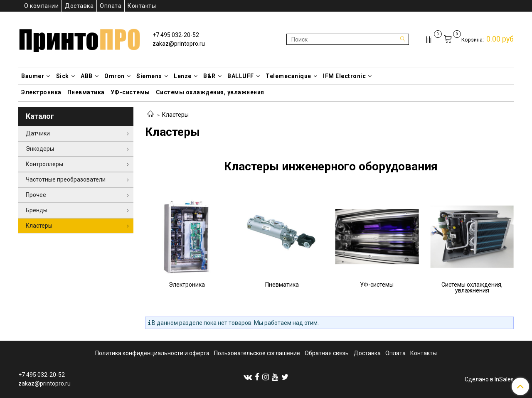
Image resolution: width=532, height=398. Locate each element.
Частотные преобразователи (66, 179)
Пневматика (86, 92)
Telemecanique (291, 76)
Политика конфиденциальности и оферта (152, 353)
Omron (117, 76)
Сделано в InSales (489, 379)
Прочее (36, 195)
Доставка (79, 6)
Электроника (41, 92)
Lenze (186, 76)
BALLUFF (244, 76)
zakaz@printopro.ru (179, 44)
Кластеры (39, 226)
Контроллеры (44, 164)
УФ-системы (130, 92)
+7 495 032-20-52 (176, 35)
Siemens (152, 76)
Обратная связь (327, 353)
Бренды (37, 210)
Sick (66, 76)
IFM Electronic (347, 76)
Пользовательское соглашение (257, 353)
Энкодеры (40, 149)
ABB (90, 76)
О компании (41, 6)
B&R (212, 76)
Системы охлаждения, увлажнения (210, 92)
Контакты (142, 6)
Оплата (111, 6)
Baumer (36, 76)
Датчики (38, 133)
